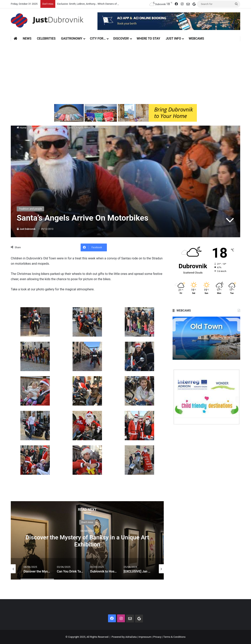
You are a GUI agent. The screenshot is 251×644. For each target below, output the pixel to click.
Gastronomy (72, 38)
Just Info (173, 38)
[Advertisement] (125, 71)
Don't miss (87, 522)
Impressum (145, 637)
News (27, 38)
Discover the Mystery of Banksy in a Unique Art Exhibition (87, 541)
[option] (87, 540)
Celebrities (46, 38)
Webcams (196, 38)
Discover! (121, 38)
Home (22, 128)
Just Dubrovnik (28, 229)
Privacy (157, 637)
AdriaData (131, 637)
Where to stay (148, 38)
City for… (98, 38)
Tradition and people (53, 128)
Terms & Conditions (174, 637)
